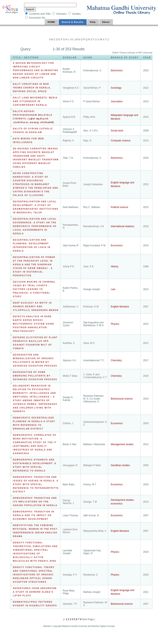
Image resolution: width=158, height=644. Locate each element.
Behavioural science (122, 399)
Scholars (62, 14)
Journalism (117, 101)
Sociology (116, 88)
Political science (119, 207)
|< (64, 619)
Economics (117, 245)
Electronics (117, 70)
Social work (117, 131)
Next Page (88, 619)
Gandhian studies (120, 465)
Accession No (37, 18)
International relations (122, 226)
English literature (120, 307)
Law (113, 289)
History (114, 266)
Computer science (121, 141)
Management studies (122, 444)
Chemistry (116, 360)
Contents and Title (40, 14)
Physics (115, 324)
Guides (76, 14)
